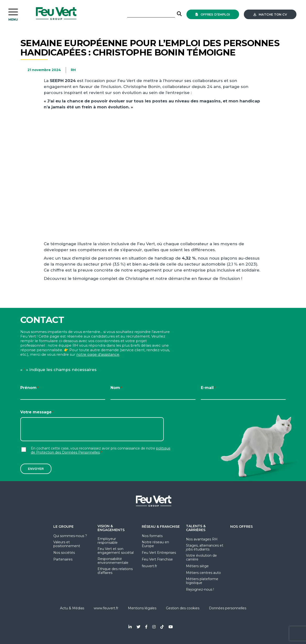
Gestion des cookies (183, 608)
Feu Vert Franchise (157, 559)
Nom (116, 388)
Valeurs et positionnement (67, 544)
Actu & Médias (72, 608)
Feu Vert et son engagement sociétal (116, 551)
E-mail (208, 388)
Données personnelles (228, 608)
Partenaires (63, 559)
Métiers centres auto (203, 573)
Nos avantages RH (202, 539)
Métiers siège (197, 566)
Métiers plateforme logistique (202, 581)
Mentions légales (142, 608)
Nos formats (152, 536)
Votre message (37, 412)
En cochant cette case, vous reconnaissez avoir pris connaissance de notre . (101, 450)
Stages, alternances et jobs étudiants (205, 547)
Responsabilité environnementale (113, 561)
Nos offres (241, 527)
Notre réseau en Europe (155, 544)
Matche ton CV (270, 14)
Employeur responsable (108, 541)
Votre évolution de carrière (201, 557)
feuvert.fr (149, 566)
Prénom (29, 388)
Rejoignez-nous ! (200, 589)
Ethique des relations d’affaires (115, 571)
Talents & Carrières (196, 528)
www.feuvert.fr (106, 608)
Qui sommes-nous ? (70, 536)
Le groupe (63, 527)
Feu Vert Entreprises (159, 553)
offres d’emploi (213, 14)
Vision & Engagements (111, 528)
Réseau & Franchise (161, 527)
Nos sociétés (64, 553)
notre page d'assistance (98, 354)
